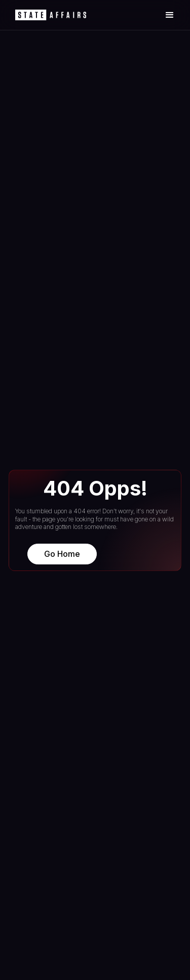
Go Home (62, 554)
